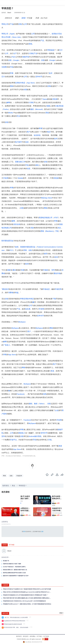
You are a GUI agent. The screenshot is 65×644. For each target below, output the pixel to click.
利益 (17, 293)
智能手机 (26, 57)
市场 (45, 270)
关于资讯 (46, 636)
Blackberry (50, 231)
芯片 (61, 50)
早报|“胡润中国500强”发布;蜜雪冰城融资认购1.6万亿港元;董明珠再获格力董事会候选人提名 (27, 598)
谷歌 (10, 60)
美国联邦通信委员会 (28, 247)
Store (32, 83)
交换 (20, 162)
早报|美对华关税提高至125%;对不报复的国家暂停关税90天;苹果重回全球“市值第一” (26, 595)
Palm (14, 57)
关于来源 (11, 545)
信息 (27, 142)
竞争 (53, 270)
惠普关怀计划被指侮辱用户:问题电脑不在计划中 (16, 576)
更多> (61, 613)
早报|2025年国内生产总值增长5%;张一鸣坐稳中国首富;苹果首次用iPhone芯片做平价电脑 (27, 589)
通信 (14, 270)
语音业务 (17, 224)
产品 (12, 24)
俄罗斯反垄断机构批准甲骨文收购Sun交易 (14, 573)
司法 (18, 116)
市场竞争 (58, 289)
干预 (54, 299)
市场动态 (46, 289)
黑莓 (42, 231)
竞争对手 (39, 77)
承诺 (52, 371)
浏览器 (55, 99)
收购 (52, 50)
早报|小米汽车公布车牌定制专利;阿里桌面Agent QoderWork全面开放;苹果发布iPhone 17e (27, 592)
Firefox (6, 109)
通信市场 (57, 273)
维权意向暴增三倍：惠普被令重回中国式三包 (15, 570)
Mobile (20, 178)
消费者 (11, 293)
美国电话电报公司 (46, 218)
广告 (5, 345)
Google (16, 60)
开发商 (6, 178)
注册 (42, 532)
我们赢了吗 (6, 561)
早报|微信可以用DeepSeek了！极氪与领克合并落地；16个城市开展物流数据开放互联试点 (27, 604)
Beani (9, 13)
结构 (45, 394)
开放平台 (13, 440)
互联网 (4, 67)
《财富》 (24, 18)
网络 (12, 86)
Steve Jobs (16, 37)
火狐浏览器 (59, 106)
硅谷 (56, 257)
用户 (28, 132)
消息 (32, 228)
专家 (23, 270)
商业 (14, 486)
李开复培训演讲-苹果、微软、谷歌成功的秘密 (16, 627)
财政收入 (22, 433)
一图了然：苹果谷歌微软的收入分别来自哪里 (16, 617)
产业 (35, 53)
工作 (24, 162)
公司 (25, 24)
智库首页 (19, 636)
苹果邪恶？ (23, 486)
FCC (11, 250)
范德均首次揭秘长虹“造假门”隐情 (12, 564)
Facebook (21, 394)
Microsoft (39, 109)
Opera (45, 99)
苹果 (49, 50)
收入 (8, 345)
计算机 (31, 53)
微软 (32, 109)
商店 (24, 83)
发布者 (5, 545)
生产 (15, 53)
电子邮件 (18, 142)
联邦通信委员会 (7, 241)
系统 (47, 113)
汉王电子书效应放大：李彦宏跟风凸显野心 (14, 567)
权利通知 (33, 636)
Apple (12, 34)
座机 (37, 165)
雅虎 (36, 404)
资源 (60, 446)
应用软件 (18, 83)
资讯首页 (26, 636)
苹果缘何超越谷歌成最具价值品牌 (13, 624)
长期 (25, 90)
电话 (49, 132)
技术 (51, 73)
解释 (8, 103)
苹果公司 (5, 24)
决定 (59, 228)
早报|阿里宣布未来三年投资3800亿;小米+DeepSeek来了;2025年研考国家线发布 (24, 601)
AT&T (56, 218)
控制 (20, 24)
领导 (46, 254)
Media (11, 113)
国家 (9, 270)
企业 (57, 410)
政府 (17, 247)
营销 (30, 44)
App (28, 83)
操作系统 (38, 436)
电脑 (48, 106)
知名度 (28, 309)
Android (32, 436)
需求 (5, 414)
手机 (12, 67)
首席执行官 (56, 34)
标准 (27, 264)
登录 (24, 532)
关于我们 (39, 636)
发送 (39, 135)
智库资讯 (6, 486)
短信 (35, 135)
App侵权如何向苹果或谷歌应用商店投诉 (15, 621)
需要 (17, 162)
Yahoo (42, 404)
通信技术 (5, 289)
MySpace (22, 322)
